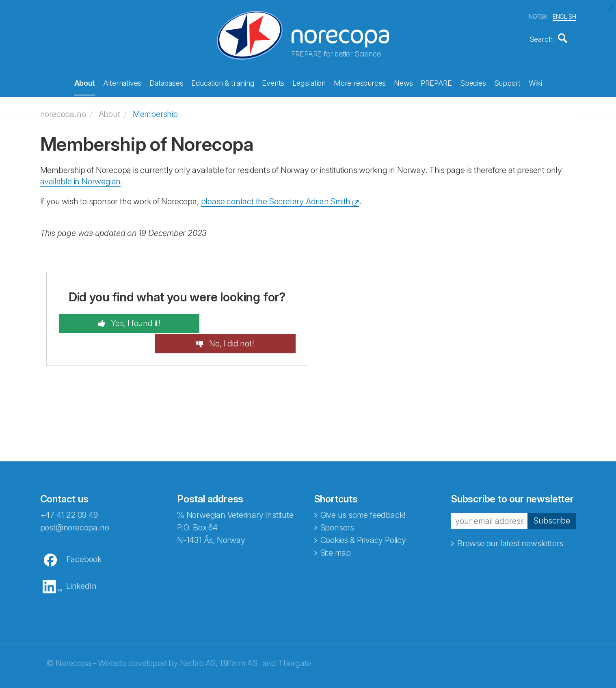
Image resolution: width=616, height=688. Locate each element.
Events (273, 82)
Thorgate (295, 640)
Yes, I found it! (122, 321)
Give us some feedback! (363, 492)
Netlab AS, (199, 640)
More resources (360, 82)
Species (473, 82)
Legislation (309, 82)
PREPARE (436, 82)
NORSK (538, 16)
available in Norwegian (81, 179)
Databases (166, 82)
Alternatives (122, 82)
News (403, 82)
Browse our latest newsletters (510, 521)
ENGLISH (564, 16)
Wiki (535, 82)
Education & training (223, 82)
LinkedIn (81, 563)
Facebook (84, 537)
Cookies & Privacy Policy (363, 517)
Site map (336, 530)
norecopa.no (63, 111)
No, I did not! (244, 321)
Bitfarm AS (239, 640)
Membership (155, 111)
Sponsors (337, 505)
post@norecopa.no (75, 505)
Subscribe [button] (552, 498)
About (85, 82)
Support (508, 82)
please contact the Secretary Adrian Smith (276, 199)
